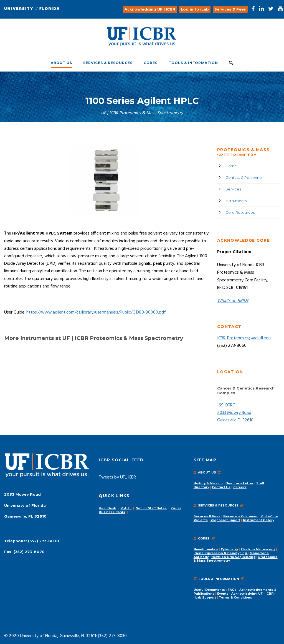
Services (233, 189)
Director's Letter (239, 483)
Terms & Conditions (235, 598)
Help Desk (107, 508)
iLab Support (205, 598)
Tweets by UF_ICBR (117, 477)
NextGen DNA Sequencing (233, 557)
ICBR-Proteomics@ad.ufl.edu (244, 338)
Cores (151, 63)
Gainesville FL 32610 (235, 420)
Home (231, 166)
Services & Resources (108, 63)
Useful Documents (209, 590)
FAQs (232, 590)
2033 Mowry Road (234, 413)
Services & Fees (207, 516)
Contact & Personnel (244, 177)
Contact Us (221, 487)
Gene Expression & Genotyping (221, 553)
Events (223, 594)
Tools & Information (193, 63)
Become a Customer (240, 516)
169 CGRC (226, 405)
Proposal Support (225, 520)
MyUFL (126, 508)
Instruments (236, 201)
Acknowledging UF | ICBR (253, 594)
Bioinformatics (206, 549)
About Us (61, 63)
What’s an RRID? (233, 301)
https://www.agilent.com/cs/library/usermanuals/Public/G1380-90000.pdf (96, 312)
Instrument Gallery (259, 520)
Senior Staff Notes (151, 508)
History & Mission (208, 483)
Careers (240, 487)
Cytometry (229, 549)
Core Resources (240, 212)
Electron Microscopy (258, 549)
